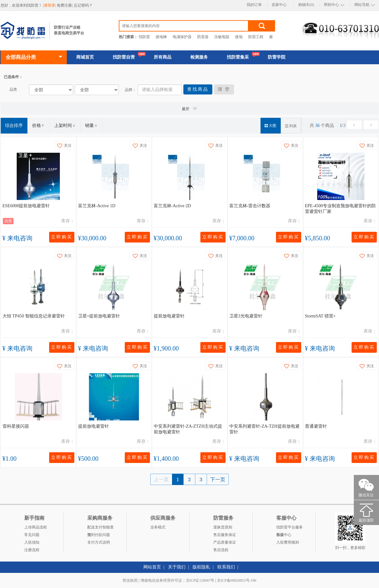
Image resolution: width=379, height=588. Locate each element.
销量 (91, 126)
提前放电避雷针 (169, 316)
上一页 (161, 479)
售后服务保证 (225, 535)
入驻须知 (32, 542)
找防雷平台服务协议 (290, 528)
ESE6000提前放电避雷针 (26, 206)
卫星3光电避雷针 (246, 316)
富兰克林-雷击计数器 (250, 206)
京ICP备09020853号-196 (237, 580)
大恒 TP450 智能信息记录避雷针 (34, 316)
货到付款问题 (99, 535)
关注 (64, 146)
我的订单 (254, 5)
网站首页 (152, 567)
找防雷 (144, 37)
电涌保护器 (182, 37)
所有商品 (163, 57)
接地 (239, 37)
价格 (38, 126)
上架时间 (65, 126)
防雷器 (203, 37)
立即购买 (62, 237)
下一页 (218, 479)
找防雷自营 (124, 57)
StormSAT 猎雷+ (320, 316)
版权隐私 (201, 567)
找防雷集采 (238, 57)
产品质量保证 (225, 542)
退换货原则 (223, 527)
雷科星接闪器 (16, 426)
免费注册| (65, 5)
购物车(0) (306, 5)
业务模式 (158, 527)
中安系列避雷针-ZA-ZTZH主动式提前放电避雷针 (188, 429)
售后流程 (221, 550)
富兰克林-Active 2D (172, 206)
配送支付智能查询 (100, 528)
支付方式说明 (99, 542)
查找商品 (198, 89)
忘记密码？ (83, 5)
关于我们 (177, 567)
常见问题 (32, 535)
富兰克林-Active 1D (97, 206)
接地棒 (161, 37)
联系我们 (226, 567)
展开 (190, 108)
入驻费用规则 (288, 542)
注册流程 (32, 550)
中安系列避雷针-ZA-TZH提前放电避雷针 (264, 429)
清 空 (224, 89)
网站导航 (362, 5)
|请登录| (50, 5)
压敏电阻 (222, 37)
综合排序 (14, 126)
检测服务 (199, 57)
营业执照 (130, 580)
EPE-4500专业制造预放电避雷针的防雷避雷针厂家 (341, 209)
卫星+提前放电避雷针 (99, 316)
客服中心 (284, 535)
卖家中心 (279, 5)
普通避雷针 (316, 426)
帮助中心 (331, 5)
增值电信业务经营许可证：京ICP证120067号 (178, 580)
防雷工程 (256, 37)
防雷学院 (277, 57)
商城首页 (85, 57)
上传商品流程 (36, 527)
